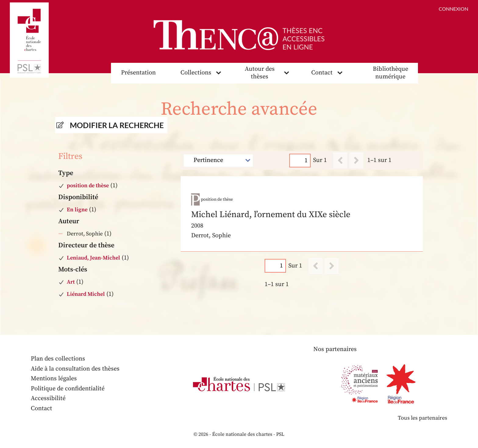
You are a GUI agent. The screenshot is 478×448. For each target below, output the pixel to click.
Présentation (138, 73)
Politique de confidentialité (68, 389)
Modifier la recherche (117, 125)
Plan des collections (58, 359)
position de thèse (88, 186)
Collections (196, 73)
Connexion (453, 9)
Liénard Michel (86, 294)
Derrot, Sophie (85, 234)
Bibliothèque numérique (391, 73)
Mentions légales (54, 379)
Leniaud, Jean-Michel (93, 258)
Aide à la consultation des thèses (75, 369)
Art (71, 282)
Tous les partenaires (423, 418)
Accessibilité (48, 398)
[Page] (300, 161)
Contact (322, 73)
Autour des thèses (260, 73)
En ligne (77, 210)
